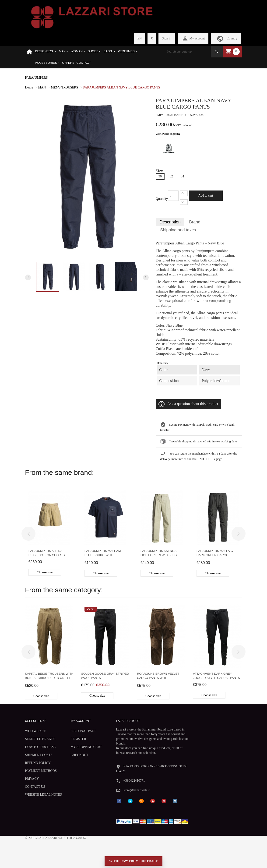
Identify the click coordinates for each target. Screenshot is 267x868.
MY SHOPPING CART (73, 749)
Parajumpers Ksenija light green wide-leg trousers (159, 553)
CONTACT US (35, 799)
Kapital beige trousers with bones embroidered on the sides (49, 676)
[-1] (184, 202)
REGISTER (70, 739)
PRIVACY (32, 791)
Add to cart (206, 196)
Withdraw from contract (133, 854)
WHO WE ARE (35, 731)
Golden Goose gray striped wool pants (105, 676)
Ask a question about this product (188, 404)
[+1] (184, 193)
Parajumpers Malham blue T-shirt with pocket (103, 553)
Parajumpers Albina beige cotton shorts (47, 553)
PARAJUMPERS (36, 78)
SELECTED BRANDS (33, 741)
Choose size (45, 572)
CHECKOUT (71, 759)
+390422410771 (192, 737)
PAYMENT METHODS (33, 781)
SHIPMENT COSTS (39, 763)
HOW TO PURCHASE (33, 753)
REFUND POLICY (38, 771)
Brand (195, 222)
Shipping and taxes (178, 230)
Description (170, 222)
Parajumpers (165, 243)
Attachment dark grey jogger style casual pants (216, 676)
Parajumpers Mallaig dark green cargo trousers (215, 553)
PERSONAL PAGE (75, 731)
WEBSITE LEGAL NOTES (38, 809)
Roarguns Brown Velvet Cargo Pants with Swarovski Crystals (158, 676)
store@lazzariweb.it (195, 746)
